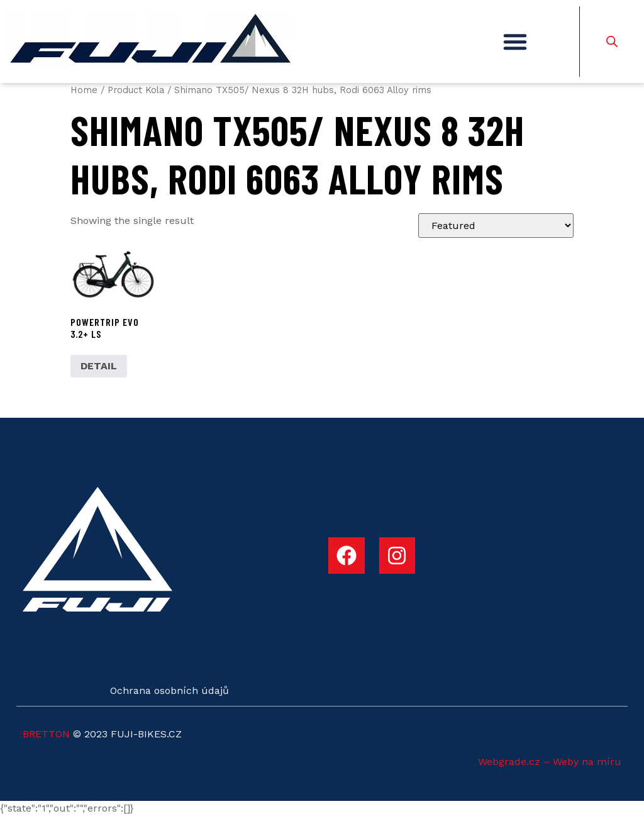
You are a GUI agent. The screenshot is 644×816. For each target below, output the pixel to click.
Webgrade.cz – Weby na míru (550, 762)
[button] (515, 42)
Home (84, 90)
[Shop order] (496, 226)
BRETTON (46, 734)
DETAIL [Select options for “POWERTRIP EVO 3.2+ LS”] (99, 366)
